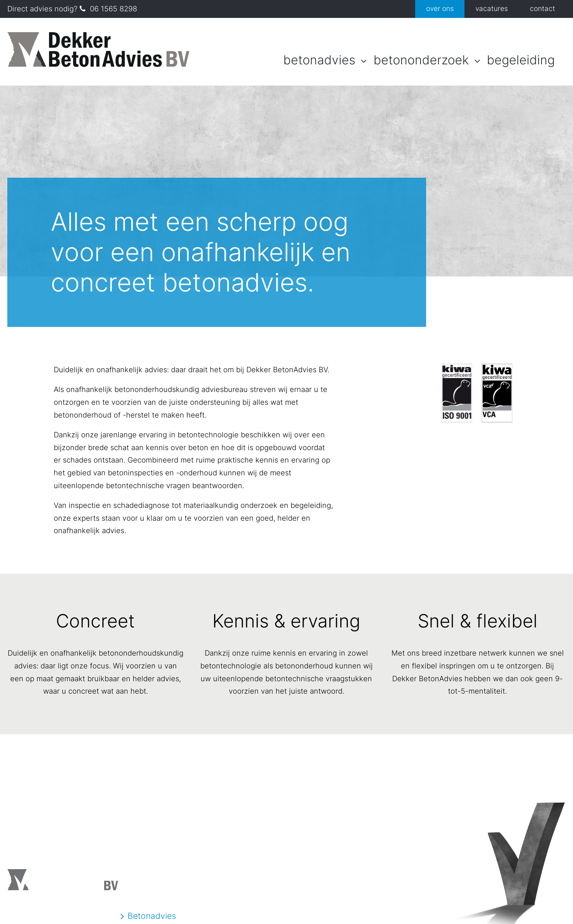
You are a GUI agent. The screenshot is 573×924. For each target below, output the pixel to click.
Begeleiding (521, 60)
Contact (542, 9)
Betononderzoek (421, 60)
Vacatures (492, 9)
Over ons (440, 9)
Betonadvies (319, 60)
